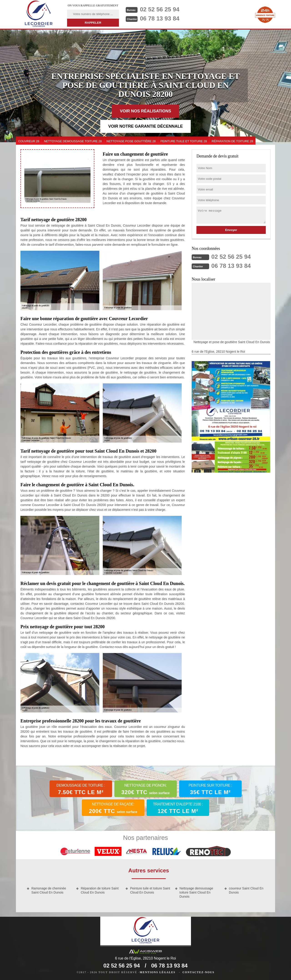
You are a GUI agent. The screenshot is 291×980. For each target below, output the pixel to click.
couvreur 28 (29, 141)
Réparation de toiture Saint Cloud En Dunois (100, 890)
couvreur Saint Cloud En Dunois (246, 890)
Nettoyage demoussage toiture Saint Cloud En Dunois (196, 892)
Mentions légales (158, 972)
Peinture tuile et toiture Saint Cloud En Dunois (150, 890)
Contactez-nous (198, 972)
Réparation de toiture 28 (232, 141)
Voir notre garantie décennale (145, 126)
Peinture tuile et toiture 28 (184, 141)
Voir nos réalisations (145, 111)
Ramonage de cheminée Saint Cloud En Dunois (49, 890)
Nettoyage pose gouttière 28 (131, 141)
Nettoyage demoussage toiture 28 (73, 141)
